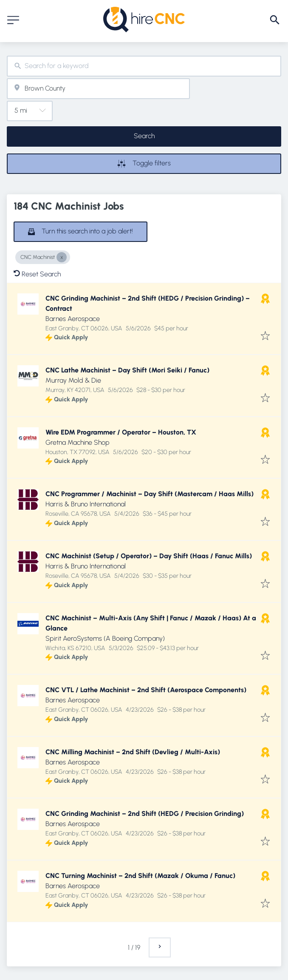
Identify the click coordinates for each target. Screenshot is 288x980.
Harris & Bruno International (86, 504)
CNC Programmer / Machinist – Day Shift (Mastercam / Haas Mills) (150, 494)
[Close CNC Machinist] (62, 257)
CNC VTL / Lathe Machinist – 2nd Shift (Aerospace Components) (146, 690)
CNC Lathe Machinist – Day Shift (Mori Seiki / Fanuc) (127, 370)
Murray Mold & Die (73, 380)
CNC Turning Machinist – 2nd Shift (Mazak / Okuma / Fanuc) (140, 876)
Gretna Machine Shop (78, 442)
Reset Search (37, 274)
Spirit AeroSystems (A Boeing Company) (105, 638)
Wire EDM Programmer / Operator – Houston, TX (121, 432)
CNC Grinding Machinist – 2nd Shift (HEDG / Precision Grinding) (145, 814)
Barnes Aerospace (73, 319)
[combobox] (144, 66)
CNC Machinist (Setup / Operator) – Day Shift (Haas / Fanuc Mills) (149, 556)
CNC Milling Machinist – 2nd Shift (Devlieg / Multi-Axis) (133, 752)
